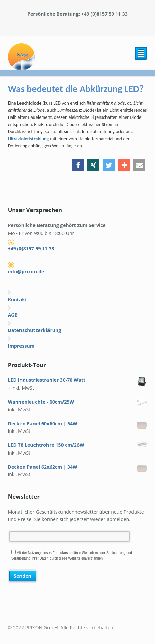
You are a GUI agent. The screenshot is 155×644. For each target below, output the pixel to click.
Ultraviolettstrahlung (28, 139)
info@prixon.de (26, 272)
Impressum (21, 346)
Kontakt (17, 300)
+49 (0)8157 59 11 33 (31, 248)
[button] (78, 165)
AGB (13, 315)
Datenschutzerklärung (35, 330)
